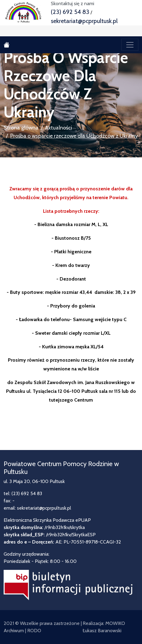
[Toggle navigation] (130, 45)
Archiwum (14, 631)
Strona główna (21, 128)
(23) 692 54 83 (70, 12)
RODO (34, 631)
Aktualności (59, 128)
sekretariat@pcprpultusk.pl (84, 21)
